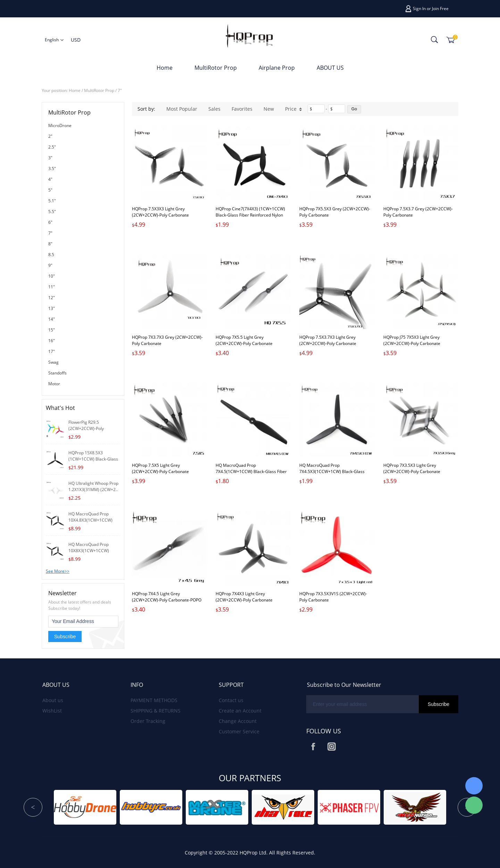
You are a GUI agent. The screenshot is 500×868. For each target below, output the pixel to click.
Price (294, 109)
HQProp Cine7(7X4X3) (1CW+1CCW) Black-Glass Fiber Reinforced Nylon (250, 212)
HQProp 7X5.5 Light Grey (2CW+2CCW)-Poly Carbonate (244, 340)
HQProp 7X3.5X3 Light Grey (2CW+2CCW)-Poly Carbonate (412, 468)
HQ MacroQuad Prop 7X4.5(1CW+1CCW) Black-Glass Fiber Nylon (251, 471)
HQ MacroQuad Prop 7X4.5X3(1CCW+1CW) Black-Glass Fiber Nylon (332, 471)
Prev (33, 807)
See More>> (58, 571)
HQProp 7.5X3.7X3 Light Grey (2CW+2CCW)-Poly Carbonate (328, 340)
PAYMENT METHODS (154, 700)
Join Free (440, 9)
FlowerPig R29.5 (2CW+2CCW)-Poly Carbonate (86, 428)
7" (120, 90)
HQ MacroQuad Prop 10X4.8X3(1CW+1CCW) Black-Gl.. (90, 520)
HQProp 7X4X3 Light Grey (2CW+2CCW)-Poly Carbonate (244, 597)
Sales (214, 109)
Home (165, 68)
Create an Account (240, 711)
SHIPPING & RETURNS (156, 711)
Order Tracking (148, 721)
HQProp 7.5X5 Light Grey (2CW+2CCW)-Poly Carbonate (160, 468)
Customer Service (239, 731)
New (269, 109)
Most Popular (182, 109)
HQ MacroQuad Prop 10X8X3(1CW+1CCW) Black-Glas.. (89, 551)
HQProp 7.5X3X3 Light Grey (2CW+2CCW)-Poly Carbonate (160, 212)
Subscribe (65, 637)
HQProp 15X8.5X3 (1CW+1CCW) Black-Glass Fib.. (93, 459)
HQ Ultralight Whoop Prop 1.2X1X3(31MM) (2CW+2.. (93, 486)
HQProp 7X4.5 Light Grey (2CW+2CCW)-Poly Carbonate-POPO (167, 597)
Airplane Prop (277, 68)
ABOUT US (330, 68)
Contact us (231, 700)
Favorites (242, 109)
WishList (52, 711)
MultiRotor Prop (216, 68)
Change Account (238, 721)
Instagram (332, 747)
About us (53, 700)
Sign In (419, 9)
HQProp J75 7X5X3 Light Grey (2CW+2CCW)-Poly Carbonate (412, 340)
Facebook (313, 747)
